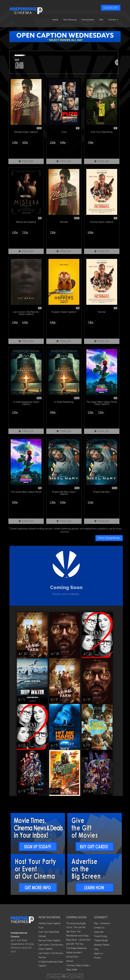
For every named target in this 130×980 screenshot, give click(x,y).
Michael (42, 936)
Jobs (96, 949)
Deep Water (72, 970)
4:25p (25, 142)
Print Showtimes (109, 538)
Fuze (41, 928)
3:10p (91, 502)
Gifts (101, 20)
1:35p (15, 412)
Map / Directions (102, 923)
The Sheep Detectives (77, 948)
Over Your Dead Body (49, 932)
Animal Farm (72, 957)
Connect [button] (113, 20)
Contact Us (99, 928)
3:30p (15, 322)
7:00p (91, 142)
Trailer (26, 161)
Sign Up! (111, 8)
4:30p (53, 322)
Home (55, 20)
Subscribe (99, 932)
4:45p (63, 142)
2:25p (91, 412)
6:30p (25, 322)
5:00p (91, 232)
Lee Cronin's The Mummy (51, 953)
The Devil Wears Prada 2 (78, 965)
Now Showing (70, 20)
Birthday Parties (102, 945)
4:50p (53, 412)
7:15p (25, 232)
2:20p (53, 142)
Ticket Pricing (100, 936)
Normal (42, 957)
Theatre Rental (101, 940)
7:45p (91, 322)
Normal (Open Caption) (49, 940)
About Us (99, 953)
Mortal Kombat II (74, 953)
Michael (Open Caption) (50, 923)
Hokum (70, 961)
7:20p (53, 232)
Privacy (97, 958)
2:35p (15, 232)
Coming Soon (88, 20)
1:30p (15, 142)
